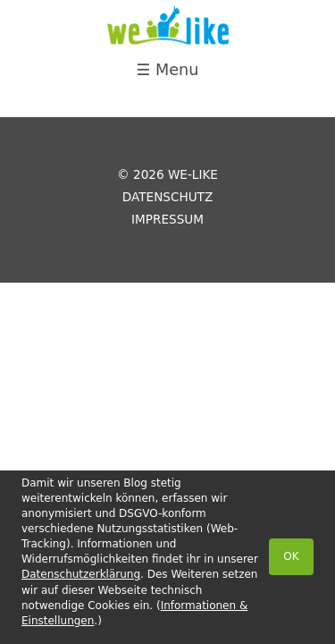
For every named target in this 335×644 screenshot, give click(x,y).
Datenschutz (167, 197)
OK (291, 556)
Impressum (167, 219)
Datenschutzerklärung (81, 574)
